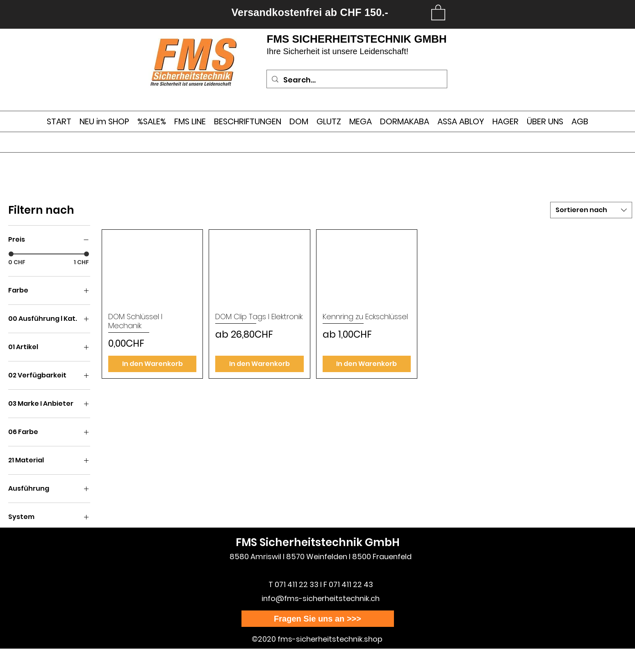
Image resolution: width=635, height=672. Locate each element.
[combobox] (591, 210)
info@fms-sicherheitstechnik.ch (321, 598)
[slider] (11, 254)
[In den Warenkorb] (152, 364)
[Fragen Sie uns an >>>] (318, 619)
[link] (438, 12)
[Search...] (356, 80)
